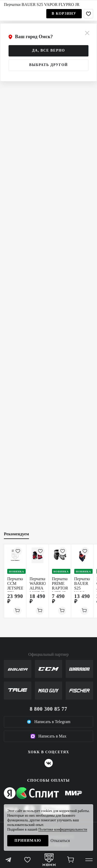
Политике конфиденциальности (63, 829)
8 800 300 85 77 (48, 709)
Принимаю (28, 841)
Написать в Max (48, 736)
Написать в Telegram (49, 722)
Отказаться (60, 841)
